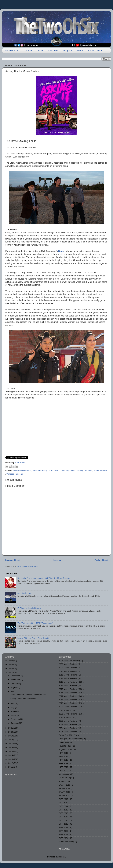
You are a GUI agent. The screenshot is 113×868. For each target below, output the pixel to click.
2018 (11, 740)
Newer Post (12, 560)
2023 (11, 668)
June (13, 704)
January (15, 723)
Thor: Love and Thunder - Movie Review (28, 695)
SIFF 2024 (64, 838)
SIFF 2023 (64, 835)
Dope (61, 251)
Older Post (101, 560)
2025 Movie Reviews (68, 732)
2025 (11, 661)
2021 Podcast (65, 717)
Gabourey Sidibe (68, 471)
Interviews (64, 774)
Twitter (80, 50)
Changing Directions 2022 (71, 739)
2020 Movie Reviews (68, 707)
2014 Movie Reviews (68, 686)
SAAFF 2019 (65, 792)
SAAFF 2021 (65, 796)
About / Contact (96, 50)
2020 (11, 732)
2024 (11, 664)
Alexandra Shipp (40, 471)
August (14, 687)
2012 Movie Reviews (68, 678)
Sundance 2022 (66, 842)
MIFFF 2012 (64, 778)
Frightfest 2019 (66, 749)
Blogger (62, 857)
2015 (11, 751)
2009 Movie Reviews (68, 668)
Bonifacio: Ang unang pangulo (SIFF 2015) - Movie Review (43, 578)
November (16, 680)
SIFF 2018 (64, 820)
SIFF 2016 (64, 813)
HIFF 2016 (64, 756)
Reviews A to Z (12, 50)
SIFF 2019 (64, 824)
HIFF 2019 (64, 767)
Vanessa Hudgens (15, 474)
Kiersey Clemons (85, 471)
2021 (11, 728)
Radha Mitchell (100, 471)
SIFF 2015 (64, 810)
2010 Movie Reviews (68, 671)
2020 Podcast (65, 710)
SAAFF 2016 (65, 785)
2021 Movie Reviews (68, 714)
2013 (11, 759)
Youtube (28, 50)
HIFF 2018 (64, 764)
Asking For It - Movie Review (23, 699)
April (13, 711)
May (13, 707)
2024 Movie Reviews (68, 728)
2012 (11, 763)
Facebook (53, 50)
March (14, 715)
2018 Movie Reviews (68, 700)
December (16, 676)
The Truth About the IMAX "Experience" (35, 623)
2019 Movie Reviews (68, 703)
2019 (11, 736)
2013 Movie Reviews (68, 682)
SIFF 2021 (64, 827)
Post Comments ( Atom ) (28, 566)
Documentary (65, 742)
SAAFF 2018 (65, 788)
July (13, 691)
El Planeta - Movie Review (29, 608)
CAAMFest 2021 (66, 735)
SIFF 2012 (64, 799)
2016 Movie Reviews (68, 693)
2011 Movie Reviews (68, 675)
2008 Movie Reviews (68, 664)
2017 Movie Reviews (68, 696)
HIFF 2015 (64, 753)
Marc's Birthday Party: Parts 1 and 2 (33, 638)
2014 (11, 755)
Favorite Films (65, 746)
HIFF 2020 (64, 771)
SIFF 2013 (64, 803)
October (15, 684)
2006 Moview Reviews (69, 661)
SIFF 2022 (64, 831)
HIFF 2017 (64, 760)
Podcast (63, 781)
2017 (11, 744)
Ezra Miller (54, 471)
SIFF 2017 (64, 817)
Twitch (40, 50)
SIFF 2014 (64, 806)
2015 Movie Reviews (68, 689)
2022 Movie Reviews (22, 471)
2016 (11, 748)
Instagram (67, 50)
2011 (11, 767)
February (15, 719)
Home (57, 560)
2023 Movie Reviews (68, 725)
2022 (11, 672)
